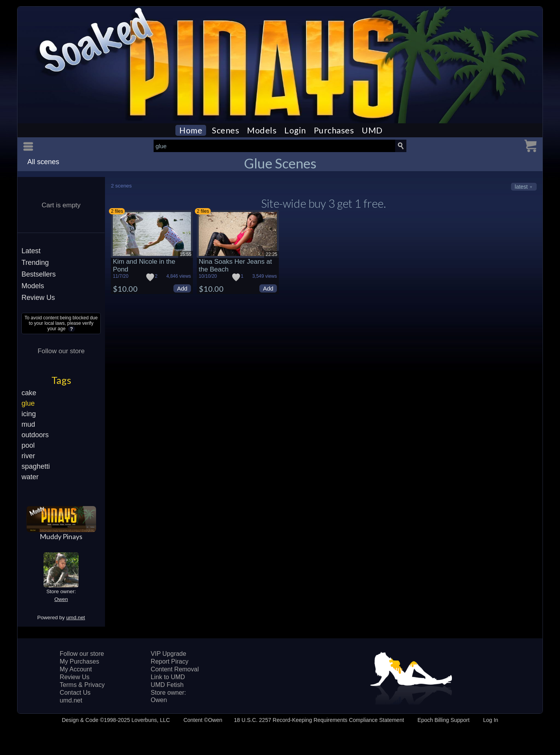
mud (28, 424)
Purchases (334, 130)
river (28, 456)
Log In (491, 720)
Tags (61, 380)
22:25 (271, 254)
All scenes (43, 162)
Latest (31, 251)
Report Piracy (170, 661)
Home (191, 130)
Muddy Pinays (61, 536)
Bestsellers (38, 274)
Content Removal (175, 669)
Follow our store (61, 351)
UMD (372, 130)
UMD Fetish (167, 685)
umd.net (75, 617)
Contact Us (75, 693)
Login (295, 130)
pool (28, 445)
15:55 (185, 254)
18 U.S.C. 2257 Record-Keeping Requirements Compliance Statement (319, 720)
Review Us (38, 298)
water (30, 477)
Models (262, 130)
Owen (61, 599)
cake (29, 393)
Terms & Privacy (82, 685)
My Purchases (80, 661)
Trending (35, 263)
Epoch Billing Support (444, 720)
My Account (76, 669)
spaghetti (36, 466)
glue (28, 403)
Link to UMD (168, 677)
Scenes (226, 130)
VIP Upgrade (169, 654)
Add (182, 288)
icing (29, 414)
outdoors (35, 435)
